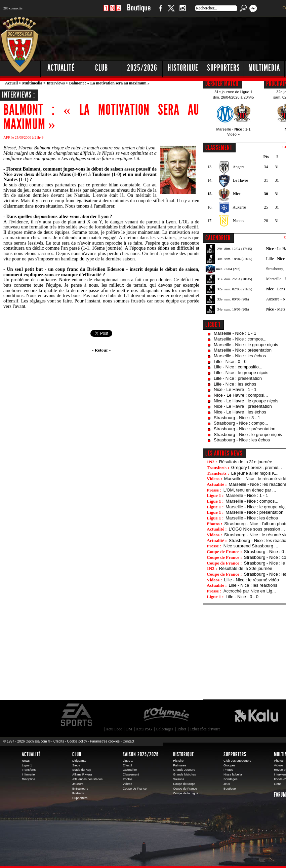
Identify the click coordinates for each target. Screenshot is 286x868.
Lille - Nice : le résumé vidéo (252, 580)
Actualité (61, 68)
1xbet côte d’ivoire (205, 729)
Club (77, 754)
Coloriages (165, 729)
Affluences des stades (87, 779)
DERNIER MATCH (222, 83)
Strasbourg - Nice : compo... (241, 423)
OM (129, 729)
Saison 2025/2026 (141, 754)
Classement (131, 774)
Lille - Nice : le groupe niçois (241, 373)
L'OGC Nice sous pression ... (257, 529)
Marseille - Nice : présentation (243, 350)
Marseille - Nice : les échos (240, 356)
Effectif (127, 765)
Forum (280, 795)
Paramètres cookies (105, 741)
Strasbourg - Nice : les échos (242, 440)
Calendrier (130, 770)
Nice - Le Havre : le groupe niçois (246, 401)
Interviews (56, 83)
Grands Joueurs (184, 770)
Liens (278, 784)
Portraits (78, 793)
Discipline (28, 779)
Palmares (180, 765)
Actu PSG (144, 729)
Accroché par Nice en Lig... (250, 591)
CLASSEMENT (219, 147)
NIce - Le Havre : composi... (241, 395)
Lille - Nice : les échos (235, 384)
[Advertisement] (183, 67)
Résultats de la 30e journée (246, 568)
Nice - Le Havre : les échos (240, 412)
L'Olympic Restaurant (166, 715)
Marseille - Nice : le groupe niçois (246, 345)
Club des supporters (237, 761)
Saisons (179, 779)
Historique (183, 754)
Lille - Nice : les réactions (253, 585)
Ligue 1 (213, 325)
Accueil (11, 83)
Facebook (160, 12)
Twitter (171, 12)
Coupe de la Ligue (186, 793)
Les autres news (224, 453)
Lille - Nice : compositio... (238, 367)
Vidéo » (233, 134)
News (26, 761)
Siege (76, 765)
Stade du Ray (82, 770)
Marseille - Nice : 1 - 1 (235, 333)
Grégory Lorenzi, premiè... (257, 467)
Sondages (231, 779)
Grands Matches (185, 774)
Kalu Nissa (256, 715)
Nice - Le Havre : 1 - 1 (235, 389)
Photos (128, 779)
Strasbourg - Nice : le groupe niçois (248, 435)
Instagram (182, 12)
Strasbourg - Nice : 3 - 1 (237, 418)
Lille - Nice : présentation (238, 378)
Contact (128, 741)
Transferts (29, 770)
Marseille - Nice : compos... (240, 339)
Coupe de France (135, 789)
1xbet (182, 729)
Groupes (229, 765)
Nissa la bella (233, 774)
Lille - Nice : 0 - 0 (230, 361)
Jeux (227, 784)
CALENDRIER (218, 238)
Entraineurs (80, 789)
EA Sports (77, 715)
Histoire (178, 761)
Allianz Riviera (82, 774)
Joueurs (78, 784)
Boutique (139, 12)
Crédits (59, 741)
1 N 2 (112, 12)
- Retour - (101, 350)
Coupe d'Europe (184, 784)
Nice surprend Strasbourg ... (251, 546)
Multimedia (32, 83)
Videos (127, 784)
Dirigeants (79, 761)
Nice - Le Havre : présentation (243, 406)
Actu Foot (114, 729)
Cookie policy (77, 741)
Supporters (80, 798)
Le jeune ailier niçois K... (255, 473)
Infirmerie (28, 774)
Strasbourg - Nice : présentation (245, 429)
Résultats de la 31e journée (246, 462)
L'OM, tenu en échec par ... (250, 490)
